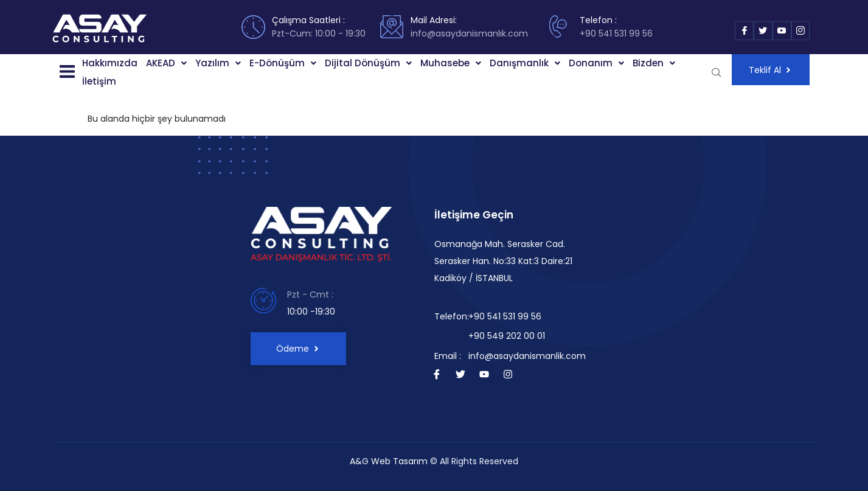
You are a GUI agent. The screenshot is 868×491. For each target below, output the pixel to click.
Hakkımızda (110, 63)
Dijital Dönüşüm (368, 63)
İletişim (99, 81)
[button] (67, 72)
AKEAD (166, 63)
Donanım (596, 63)
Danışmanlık (525, 63)
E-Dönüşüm (283, 63)
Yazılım (218, 63)
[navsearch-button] (717, 72)
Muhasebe (451, 63)
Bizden (654, 63)
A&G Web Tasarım (389, 461)
